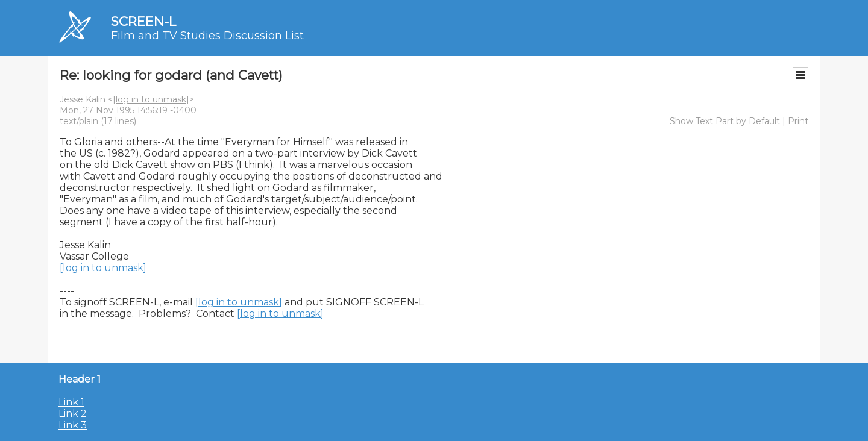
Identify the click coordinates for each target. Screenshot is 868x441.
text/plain (79, 121)
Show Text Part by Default (725, 121)
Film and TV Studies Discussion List (207, 36)
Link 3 (73, 425)
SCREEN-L (143, 21)
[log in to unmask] (151, 99)
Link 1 (71, 402)
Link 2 (73, 414)
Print (798, 121)
